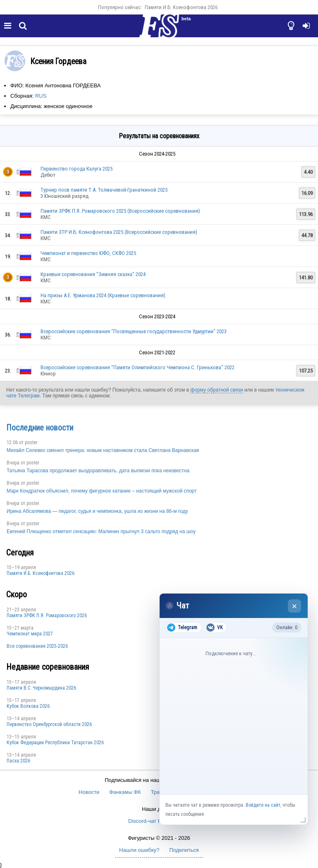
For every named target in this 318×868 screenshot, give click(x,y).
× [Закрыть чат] (295, 606)
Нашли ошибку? (139, 850)
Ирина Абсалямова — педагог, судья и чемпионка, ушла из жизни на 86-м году (97, 511)
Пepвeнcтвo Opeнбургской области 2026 (49, 724)
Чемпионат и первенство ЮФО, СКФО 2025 (88, 253)
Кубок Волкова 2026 (28, 706)
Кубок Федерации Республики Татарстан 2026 (55, 743)
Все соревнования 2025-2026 (37, 646)
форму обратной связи (216, 390)
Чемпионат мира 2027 (30, 634)
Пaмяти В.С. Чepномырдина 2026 (41, 688)
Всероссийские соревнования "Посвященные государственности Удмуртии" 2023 (134, 331)
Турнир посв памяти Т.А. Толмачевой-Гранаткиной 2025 (104, 190)
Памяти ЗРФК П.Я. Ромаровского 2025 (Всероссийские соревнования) (120, 211)
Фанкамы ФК (125, 792)
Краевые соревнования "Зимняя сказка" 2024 (93, 274)
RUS (41, 96)
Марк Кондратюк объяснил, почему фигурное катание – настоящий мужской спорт (102, 491)
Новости (89, 792)
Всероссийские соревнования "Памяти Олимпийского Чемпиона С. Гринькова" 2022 (137, 367)
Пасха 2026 (18, 761)
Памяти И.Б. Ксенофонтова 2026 (181, 7)
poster (31, 442)
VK (214, 628)
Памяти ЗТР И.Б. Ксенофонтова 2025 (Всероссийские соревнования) (119, 232)
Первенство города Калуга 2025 (77, 169)
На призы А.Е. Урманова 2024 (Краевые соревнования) (103, 295)
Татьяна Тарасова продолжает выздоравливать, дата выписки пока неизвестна (98, 471)
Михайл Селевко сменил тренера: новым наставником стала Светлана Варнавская (103, 450)
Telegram (182, 628)
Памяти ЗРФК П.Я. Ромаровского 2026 (47, 616)
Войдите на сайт (263, 805)
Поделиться (184, 850)
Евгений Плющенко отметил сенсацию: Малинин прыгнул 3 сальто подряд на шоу (101, 531)
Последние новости (40, 428)
